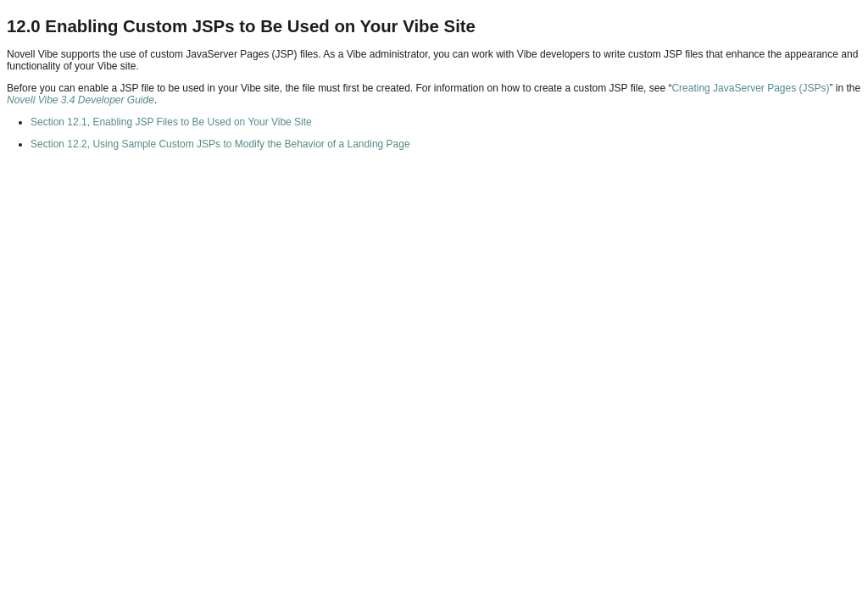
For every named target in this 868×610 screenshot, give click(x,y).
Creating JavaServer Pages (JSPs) (750, 88)
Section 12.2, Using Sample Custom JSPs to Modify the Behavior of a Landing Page (220, 144)
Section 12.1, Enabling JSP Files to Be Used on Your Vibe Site (171, 122)
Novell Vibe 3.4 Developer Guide (81, 100)
